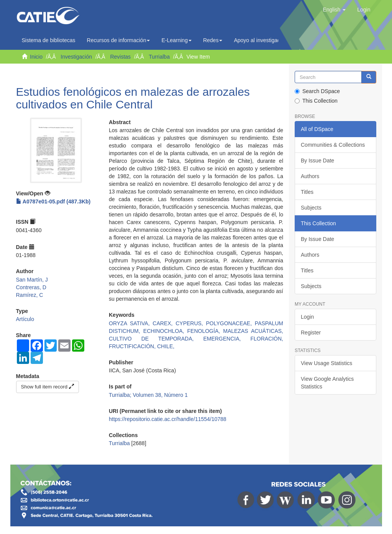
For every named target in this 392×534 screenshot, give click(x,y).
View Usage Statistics (326, 363)
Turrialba (159, 57)
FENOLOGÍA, (205, 331)
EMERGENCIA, (227, 339)
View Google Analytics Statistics (327, 383)
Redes (213, 40)
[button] (334, 10)
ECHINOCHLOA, (165, 331)
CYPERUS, (191, 323)
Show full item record (48, 387)
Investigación (76, 57)
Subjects (311, 208)
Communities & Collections (333, 145)
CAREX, (164, 323)
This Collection (316, 101)
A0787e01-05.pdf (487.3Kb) (53, 201)
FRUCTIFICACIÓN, (133, 346)
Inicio (36, 57)
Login (307, 317)
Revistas (120, 57)
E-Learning (176, 40)
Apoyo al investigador (261, 40)
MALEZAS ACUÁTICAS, (253, 331)
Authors (310, 176)
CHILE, (166, 346)
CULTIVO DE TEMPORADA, (156, 339)
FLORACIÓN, (267, 339)
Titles (307, 192)
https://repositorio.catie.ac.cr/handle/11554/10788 (168, 419)
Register (311, 333)
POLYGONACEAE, (230, 323)
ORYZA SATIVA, (131, 323)
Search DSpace (317, 91)
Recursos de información (119, 40)
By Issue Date (317, 161)
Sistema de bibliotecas (49, 40)
